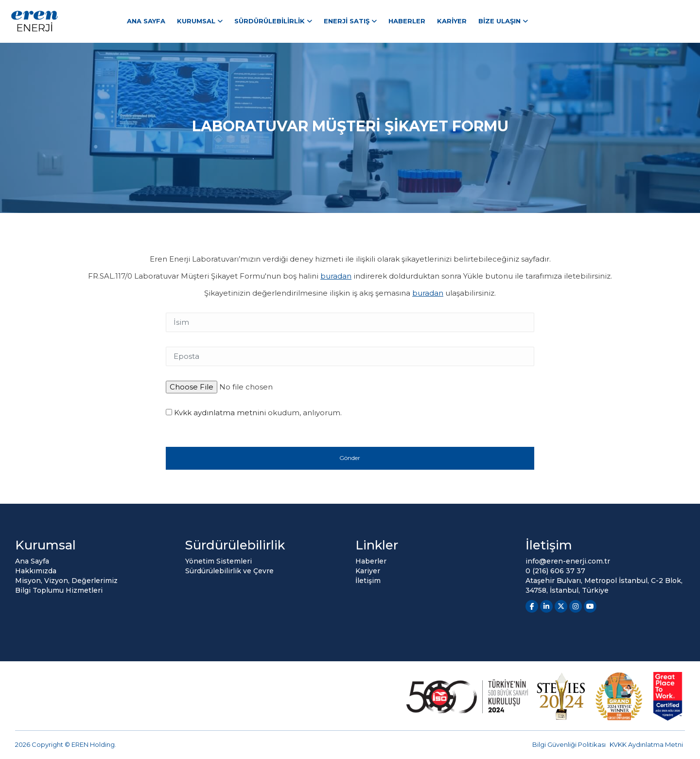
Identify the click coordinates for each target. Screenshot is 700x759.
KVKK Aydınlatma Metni (646, 744)
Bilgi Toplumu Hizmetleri (59, 590)
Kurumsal (196, 21)
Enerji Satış (347, 21)
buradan (336, 276)
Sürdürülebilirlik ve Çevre (229, 571)
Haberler (407, 21)
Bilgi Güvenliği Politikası (569, 744)
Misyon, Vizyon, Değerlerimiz (66, 581)
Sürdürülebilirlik (270, 21)
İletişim (368, 581)
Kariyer (452, 21)
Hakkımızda (36, 571)
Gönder (350, 458)
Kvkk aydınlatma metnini (220, 413)
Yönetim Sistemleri (219, 561)
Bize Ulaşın (499, 21)
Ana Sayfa (146, 21)
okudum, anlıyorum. (254, 413)
